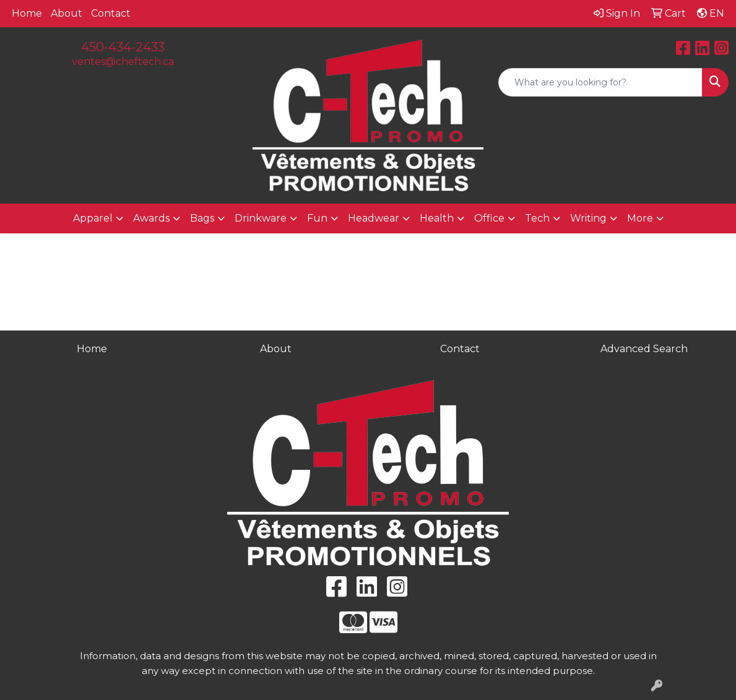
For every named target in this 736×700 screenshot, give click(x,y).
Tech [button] (537, 218)
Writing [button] (588, 218)
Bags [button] (202, 218)
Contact (111, 13)
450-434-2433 (123, 47)
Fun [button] (317, 218)
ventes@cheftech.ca (123, 62)
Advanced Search (644, 349)
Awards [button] (151, 218)
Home (27, 13)
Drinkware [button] (261, 218)
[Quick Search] (600, 82)
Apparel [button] (93, 218)
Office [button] (489, 218)
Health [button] (437, 218)
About (67, 13)
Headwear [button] (374, 218)
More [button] (640, 218)
